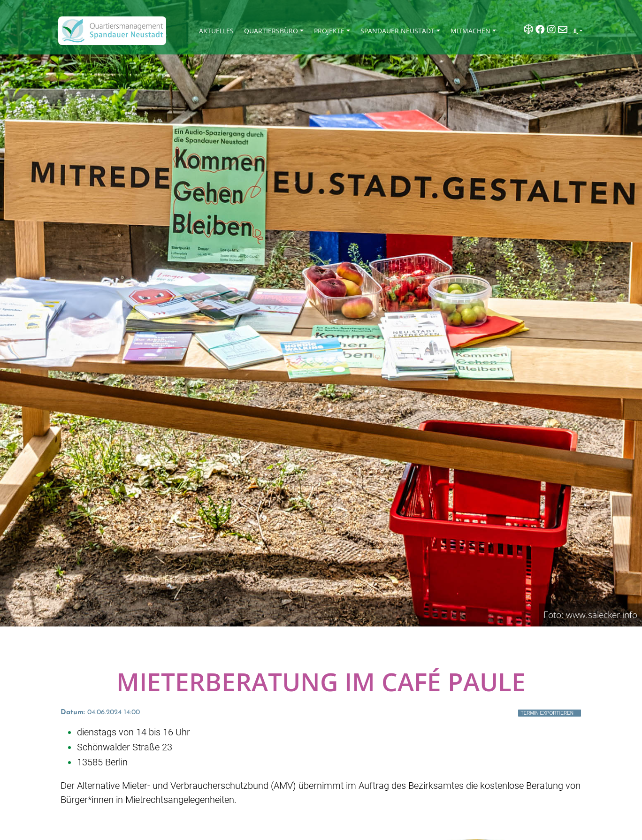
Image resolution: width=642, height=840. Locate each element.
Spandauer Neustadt (397, 31)
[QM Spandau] (112, 31)
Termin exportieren (547, 713)
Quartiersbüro (271, 31)
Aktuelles (216, 31)
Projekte (329, 31)
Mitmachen (470, 31)
